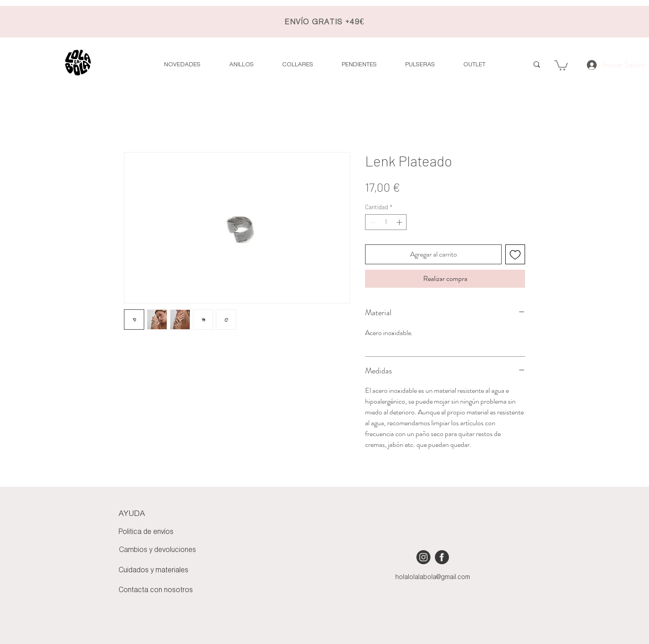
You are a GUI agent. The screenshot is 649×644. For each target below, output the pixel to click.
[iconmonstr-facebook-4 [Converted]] (442, 557)
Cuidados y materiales (153, 570)
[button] (474, 65)
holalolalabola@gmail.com (433, 577)
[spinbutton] (386, 222)
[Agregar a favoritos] (515, 254)
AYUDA (132, 514)
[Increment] (400, 222)
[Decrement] (372, 222)
